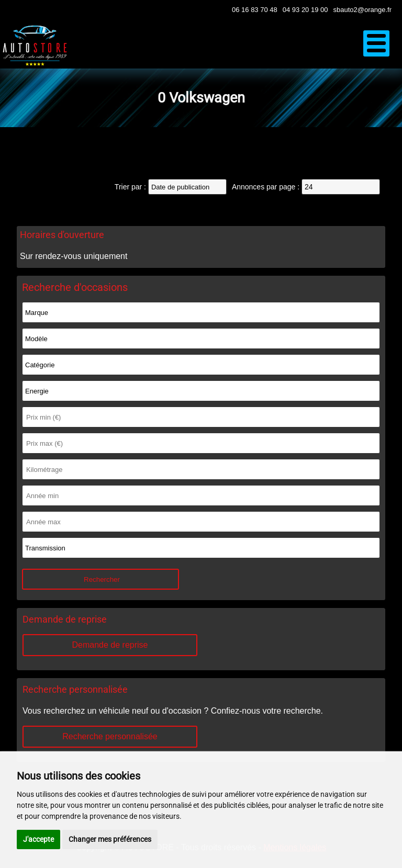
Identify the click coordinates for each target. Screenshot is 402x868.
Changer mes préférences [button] (110, 839)
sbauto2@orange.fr (363, 10)
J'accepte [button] (38, 839)
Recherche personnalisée (110, 736)
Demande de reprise (110, 645)
